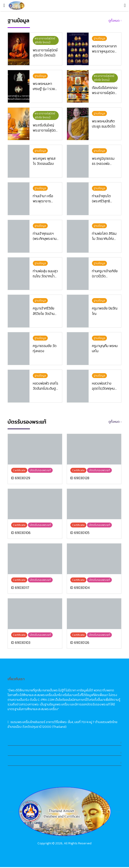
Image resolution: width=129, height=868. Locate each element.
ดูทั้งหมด (114, 21)
